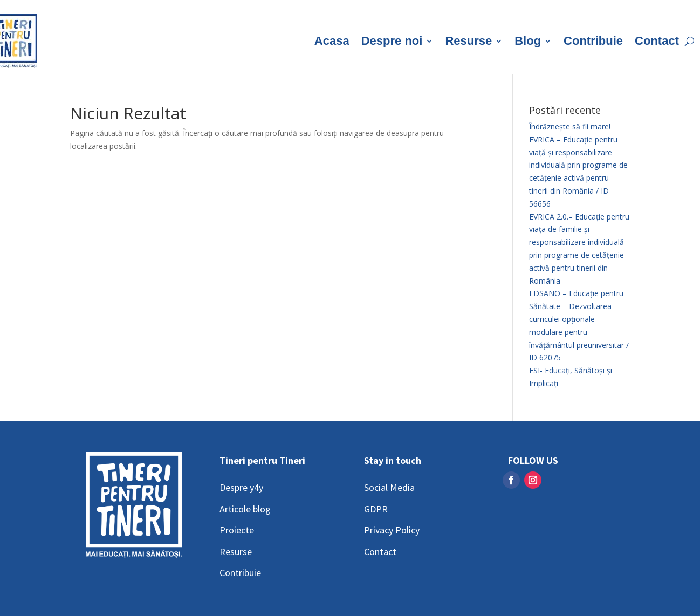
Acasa (332, 41)
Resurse (468, 41)
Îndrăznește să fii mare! (570, 126)
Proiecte (237, 530)
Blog (528, 41)
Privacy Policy (392, 530)
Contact (657, 41)
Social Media (389, 487)
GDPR (376, 509)
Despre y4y (241, 487)
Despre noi (392, 41)
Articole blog (245, 509)
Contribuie (593, 41)
